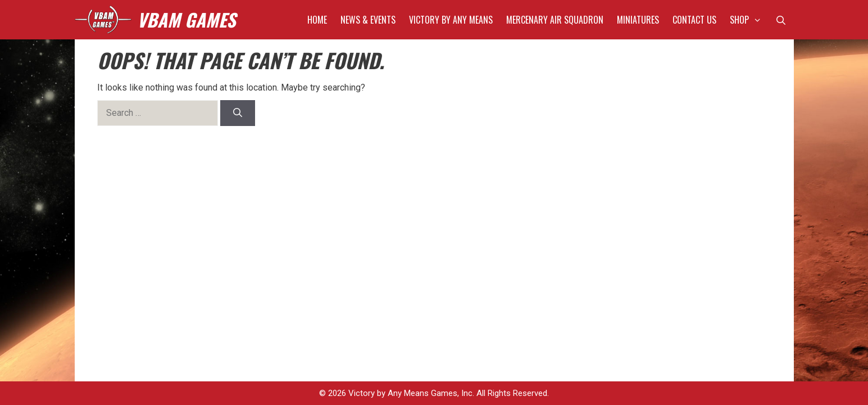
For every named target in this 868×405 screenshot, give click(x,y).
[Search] (238, 113)
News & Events (368, 20)
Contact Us (694, 20)
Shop (749, 20)
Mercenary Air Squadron (555, 20)
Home (317, 20)
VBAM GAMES (186, 19)
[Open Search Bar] (781, 20)
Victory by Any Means (451, 20)
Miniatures (638, 20)
